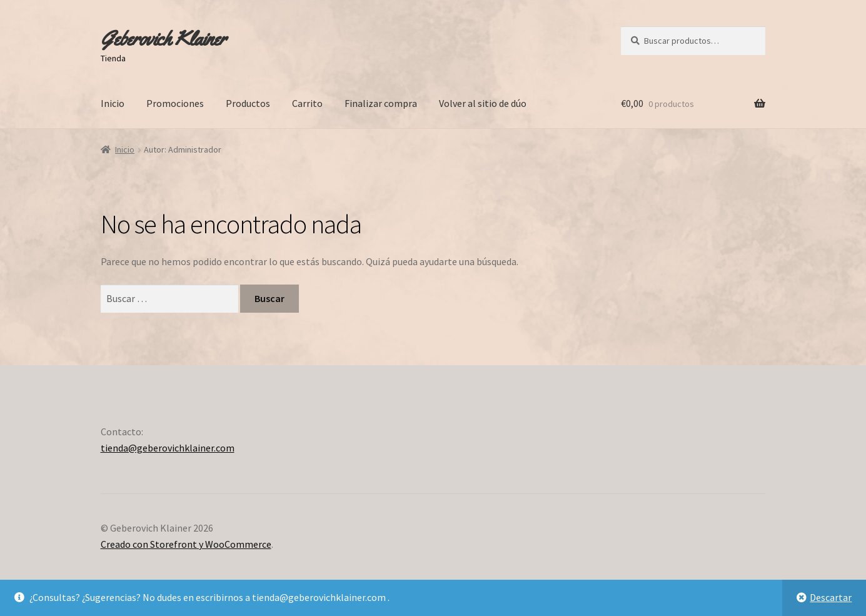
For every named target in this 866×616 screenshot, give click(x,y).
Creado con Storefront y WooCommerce (186, 544)
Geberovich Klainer (163, 38)
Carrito (307, 103)
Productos (248, 103)
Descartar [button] (831, 597)
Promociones (175, 103)
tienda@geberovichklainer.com (168, 448)
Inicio (113, 103)
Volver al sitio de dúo (483, 103)
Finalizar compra (381, 103)
